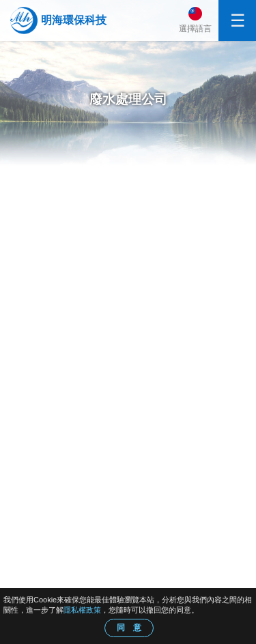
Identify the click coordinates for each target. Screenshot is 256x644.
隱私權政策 (82, 610)
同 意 (129, 628)
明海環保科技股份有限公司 (74, 20)
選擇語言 (195, 29)
